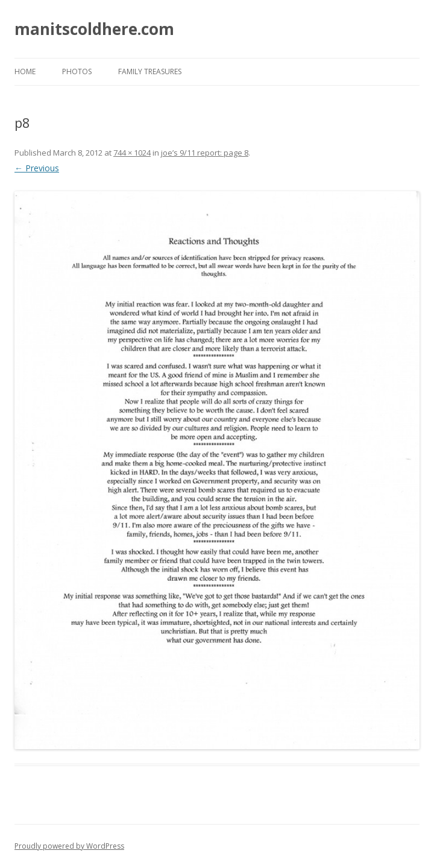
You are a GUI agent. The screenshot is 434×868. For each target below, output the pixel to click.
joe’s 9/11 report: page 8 (205, 153)
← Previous (37, 168)
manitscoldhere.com (94, 29)
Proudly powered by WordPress (69, 846)
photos (77, 71)
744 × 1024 (132, 153)
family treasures (150, 71)
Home (25, 71)
